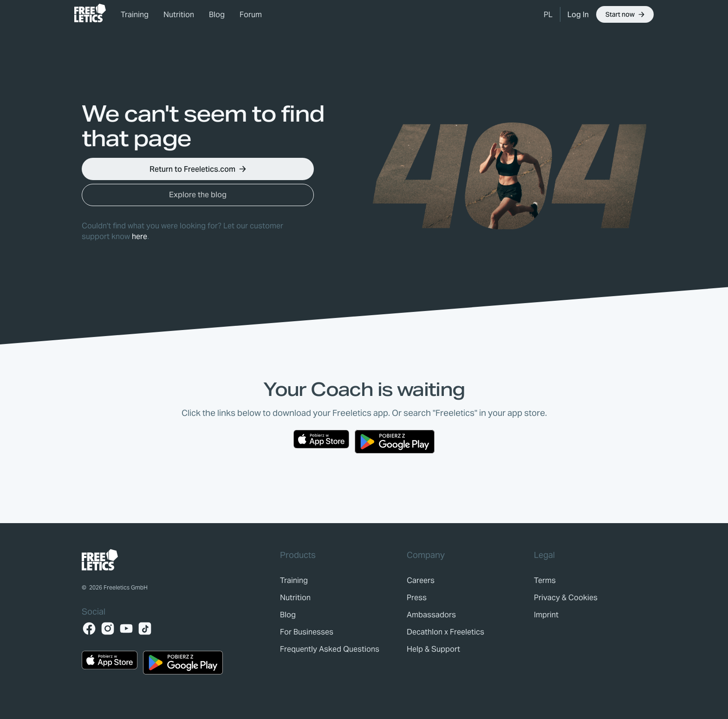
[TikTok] (145, 628)
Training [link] (135, 15)
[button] (548, 14)
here (140, 236)
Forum (251, 15)
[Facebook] (89, 628)
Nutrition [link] (179, 15)
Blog (217, 15)
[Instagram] (108, 628)
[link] (90, 13)
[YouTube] (126, 628)
